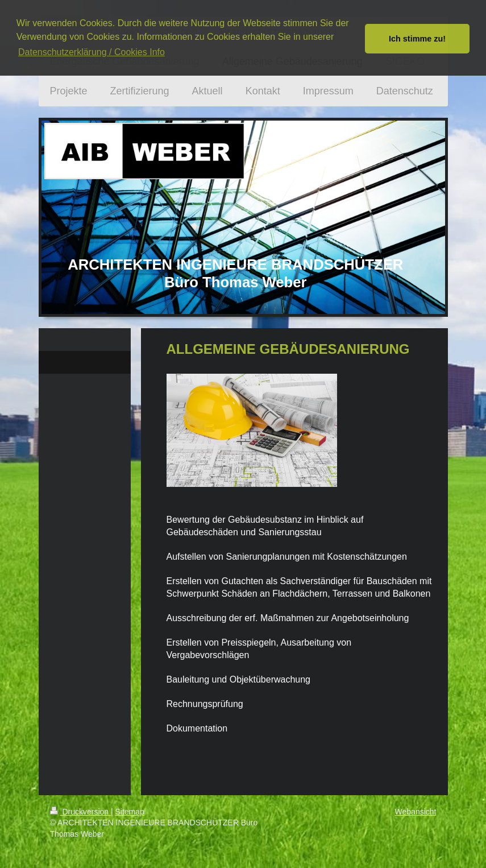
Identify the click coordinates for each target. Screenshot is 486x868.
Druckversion (80, 812)
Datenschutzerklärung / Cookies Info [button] (92, 52)
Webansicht (416, 812)
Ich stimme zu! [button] (417, 39)
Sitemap (130, 812)
